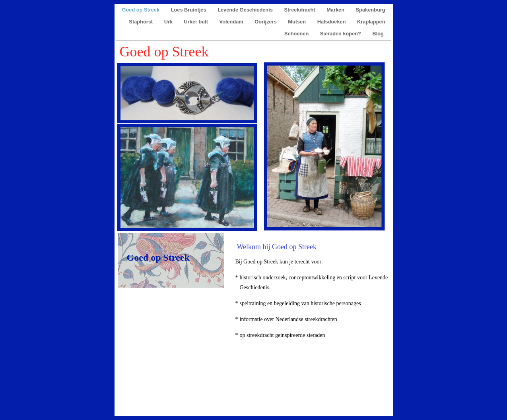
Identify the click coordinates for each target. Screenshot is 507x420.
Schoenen (297, 34)
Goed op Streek (142, 10)
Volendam (232, 22)
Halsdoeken (332, 22)
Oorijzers (266, 22)
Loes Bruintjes (189, 10)
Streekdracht (300, 10)
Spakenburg (371, 10)
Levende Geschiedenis (246, 10)
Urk (169, 22)
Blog (379, 34)
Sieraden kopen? (341, 34)
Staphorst (141, 22)
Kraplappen (371, 22)
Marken (336, 10)
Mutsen (297, 22)
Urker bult (197, 22)
